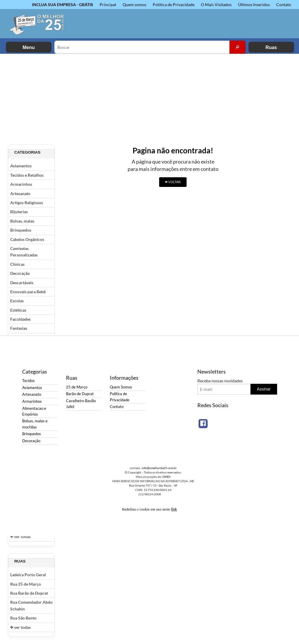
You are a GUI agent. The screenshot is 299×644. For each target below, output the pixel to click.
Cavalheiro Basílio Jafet (81, 404)
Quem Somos (121, 387)
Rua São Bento (23, 618)
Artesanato (20, 193)
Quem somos (134, 5)
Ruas (271, 47)
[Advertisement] (149, 98)
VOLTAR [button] (173, 182)
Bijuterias (19, 212)
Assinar (264, 389)
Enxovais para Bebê (28, 292)
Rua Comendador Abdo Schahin (31, 605)
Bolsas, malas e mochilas (35, 424)
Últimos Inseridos (254, 5)
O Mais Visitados (216, 5)
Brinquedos (21, 230)
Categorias (27, 152)
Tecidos (28, 381)
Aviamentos (21, 166)
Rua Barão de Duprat (29, 593)
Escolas (17, 301)
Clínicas (17, 264)
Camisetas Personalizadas (24, 252)
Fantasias (19, 328)
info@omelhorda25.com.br (159, 468)
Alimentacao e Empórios (34, 411)
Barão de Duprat (80, 394)
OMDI (166, 477)
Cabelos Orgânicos (27, 239)
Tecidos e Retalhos (27, 175)
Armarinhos (21, 184)
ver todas (20, 536)
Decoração (20, 273)
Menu (29, 47)
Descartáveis (22, 283)
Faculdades (20, 319)
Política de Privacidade (174, 5)
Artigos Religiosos (27, 203)
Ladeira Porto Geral (28, 575)
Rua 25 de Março (26, 584)
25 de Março (77, 387)
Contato (284, 5)
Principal (108, 5)
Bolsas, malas (22, 221)
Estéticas (18, 310)
